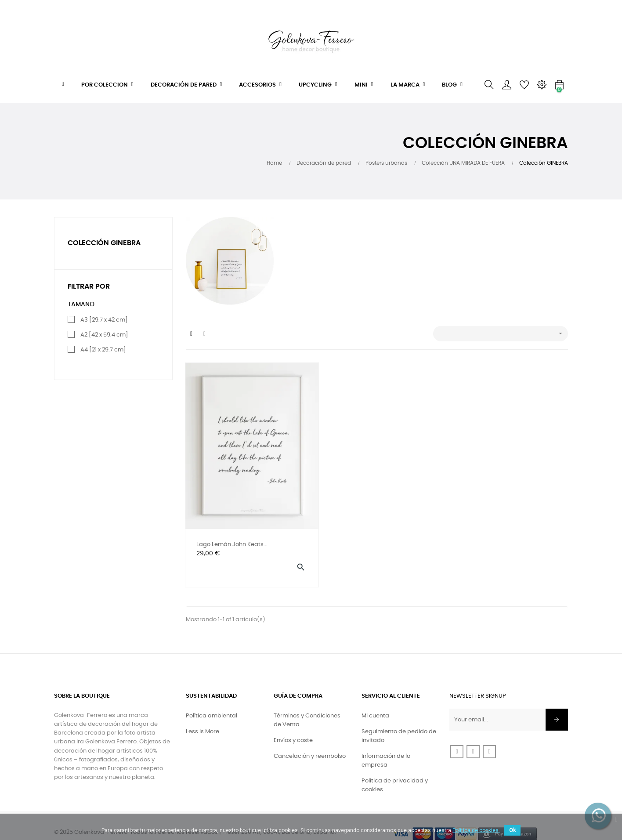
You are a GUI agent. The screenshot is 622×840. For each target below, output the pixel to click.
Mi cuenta (375, 699)
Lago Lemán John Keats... (232, 526)
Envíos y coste (293, 724)
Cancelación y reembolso (310, 740)
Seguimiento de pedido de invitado (399, 719)
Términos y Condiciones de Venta (307, 704)
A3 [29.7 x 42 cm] (104, 320)
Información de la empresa (386, 744)
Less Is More (203, 715)
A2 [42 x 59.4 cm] (104, 335)
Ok (512, 830)
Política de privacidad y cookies (395, 769)
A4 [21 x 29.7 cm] (103, 350)
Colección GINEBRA (104, 243)
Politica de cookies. (476, 830)
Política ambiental (212, 699)
